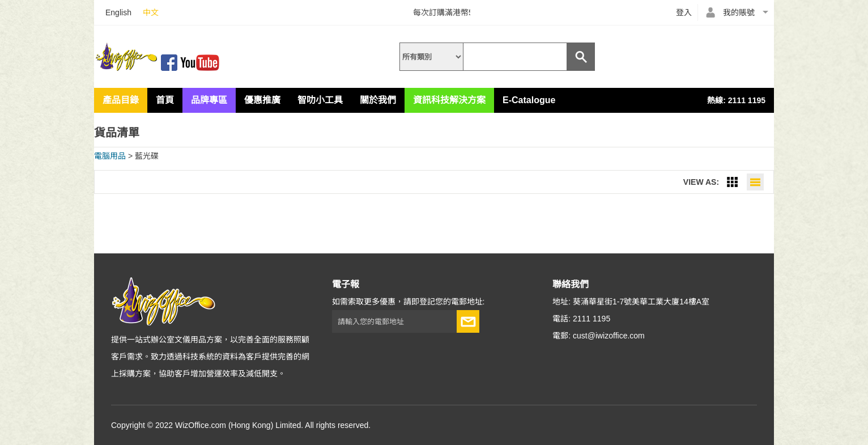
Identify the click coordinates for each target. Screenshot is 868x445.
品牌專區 (209, 100)
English (118, 12)
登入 (684, 12)
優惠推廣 (262, 100)
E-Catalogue (529, 100)
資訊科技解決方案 (449, 100)
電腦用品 (110, 156)
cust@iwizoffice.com (609, 336)
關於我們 (378, 100)
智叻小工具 (320, 100)
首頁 (165, 100)
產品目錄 (121, 100)
